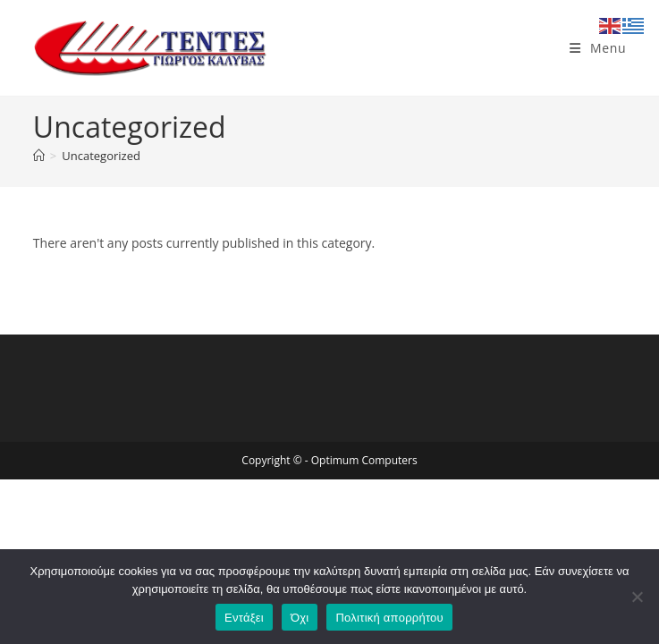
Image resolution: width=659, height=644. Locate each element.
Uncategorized (101, 156)
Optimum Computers (364, 460)
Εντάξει (244, 618)
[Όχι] (637, 597)
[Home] (39, 156)
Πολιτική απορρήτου (389, 618)
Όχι (300, 618)
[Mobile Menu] (598, 48)
